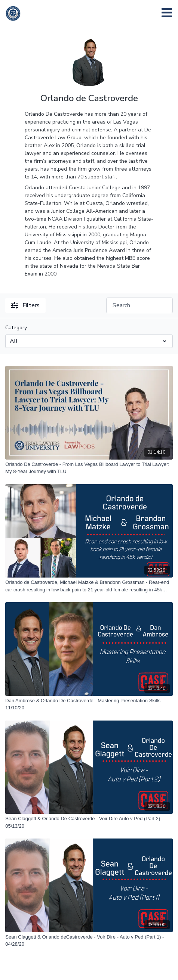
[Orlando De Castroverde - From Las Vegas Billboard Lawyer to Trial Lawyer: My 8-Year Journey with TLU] (89, 468)
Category (16, 328)
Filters (25, 305)
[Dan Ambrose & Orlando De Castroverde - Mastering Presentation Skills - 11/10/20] (89, 704)
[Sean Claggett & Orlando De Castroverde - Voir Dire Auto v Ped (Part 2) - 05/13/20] (89, 822)
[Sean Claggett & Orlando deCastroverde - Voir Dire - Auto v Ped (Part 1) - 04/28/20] (89, 941)
